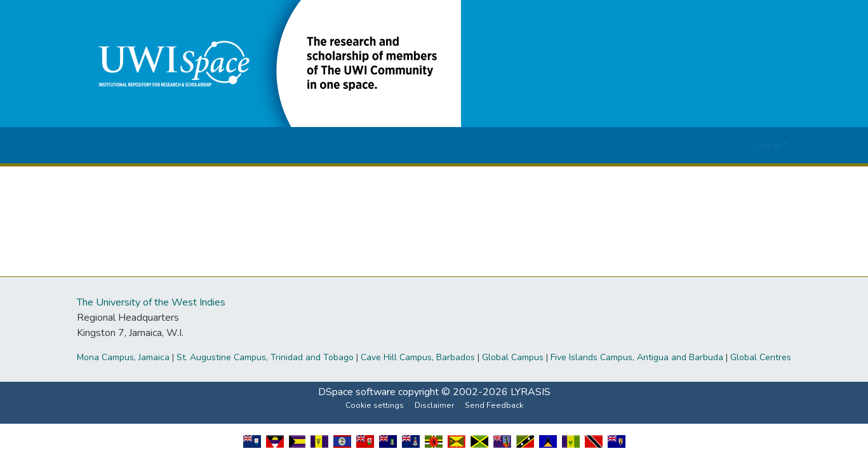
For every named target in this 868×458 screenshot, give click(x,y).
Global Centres (761, 357)
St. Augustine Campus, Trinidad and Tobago (265, 357)
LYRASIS (531, 392)
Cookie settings (375, 405)
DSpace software (357, 392)
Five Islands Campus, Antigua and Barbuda (637, 357)
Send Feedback (494, 405)
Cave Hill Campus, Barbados (418, 357)
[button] (270, 63)
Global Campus (513, 357)
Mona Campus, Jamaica (123, 357)
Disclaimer (434, 405)
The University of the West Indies (151, 302)
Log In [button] (768, 145)
